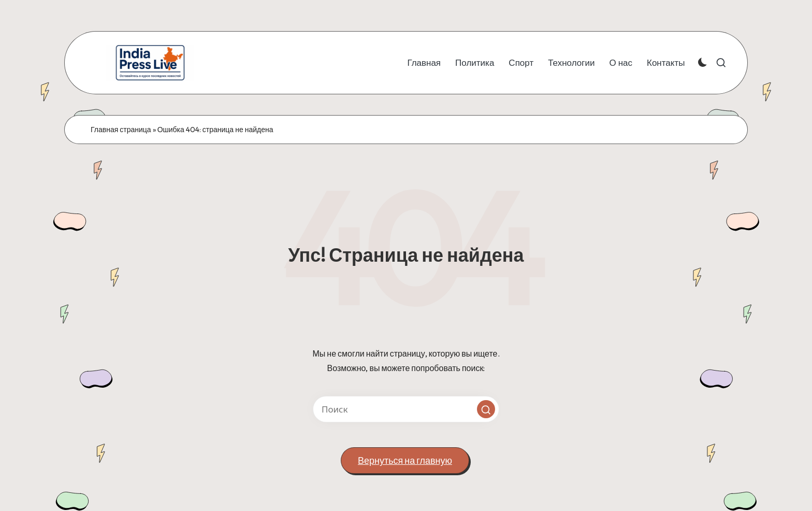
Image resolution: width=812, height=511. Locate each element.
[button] (486, 409)
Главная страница (121, 130)
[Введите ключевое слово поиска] (406, 409)
